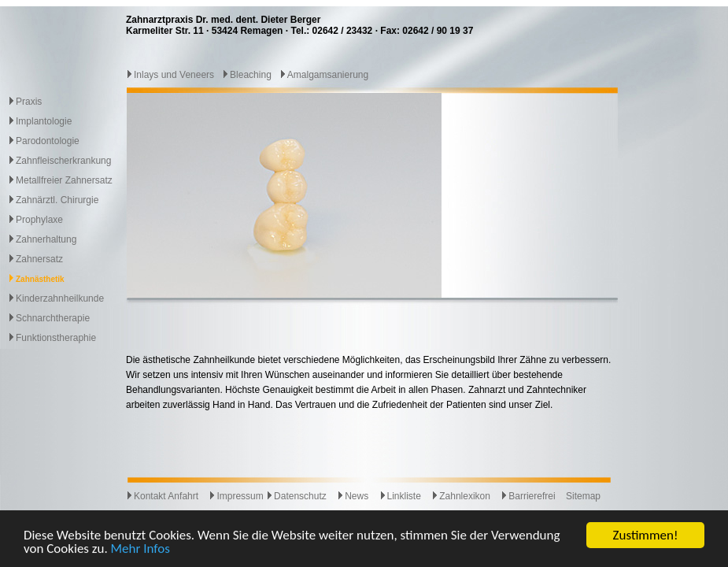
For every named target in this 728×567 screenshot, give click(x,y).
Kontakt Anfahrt (162, 496)
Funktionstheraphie (56, 338)
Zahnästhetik (40, 279)
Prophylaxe (39, 220)
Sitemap (583, 496)
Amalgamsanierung (324, 75)
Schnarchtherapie (53, 318)
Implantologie (44, 121)
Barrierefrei (528, 496)
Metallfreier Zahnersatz (64, 180)
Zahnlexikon (461, 496)
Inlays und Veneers (170, 75)
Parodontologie (48, 141)
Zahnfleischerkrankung (63, 161)
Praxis (29, 102)
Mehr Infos (140, 549)
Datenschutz (296, 496)
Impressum (236, 496)
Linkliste (400, 496)
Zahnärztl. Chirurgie (57, 200)
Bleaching (247, 75)
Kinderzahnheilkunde (60, 298)
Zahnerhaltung (46, 239)
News (353, 496)
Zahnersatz (39, 259)
